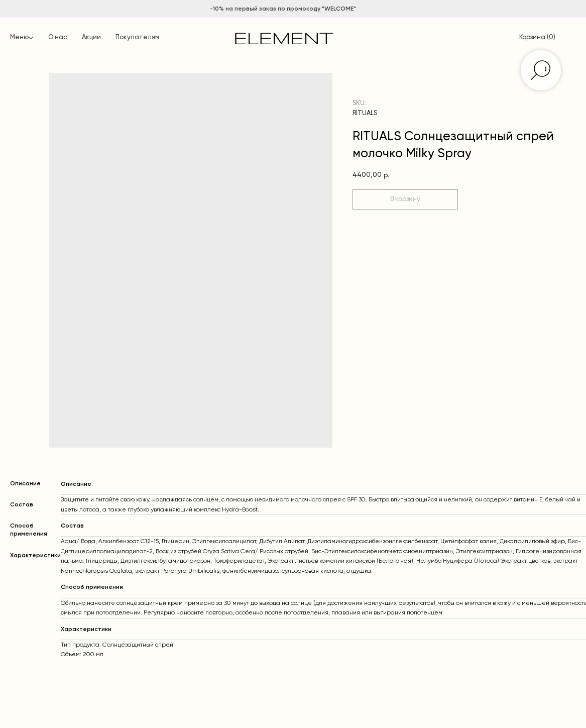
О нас (57, 37)
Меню (19, 37)
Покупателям (137, 37)
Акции (91, 37)
